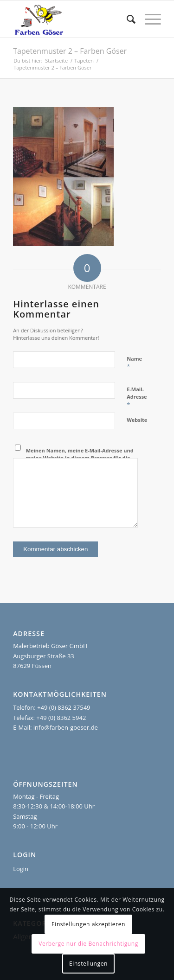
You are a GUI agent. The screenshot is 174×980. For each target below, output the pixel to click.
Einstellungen (88, 964)
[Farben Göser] (72, 19)
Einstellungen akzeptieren (88, 924)
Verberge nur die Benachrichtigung (88, 944)
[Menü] (148, 19)
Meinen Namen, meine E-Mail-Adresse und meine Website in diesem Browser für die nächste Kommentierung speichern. (80, 458)
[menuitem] (126, 19)
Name (134, 363)
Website (137, 420)
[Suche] (126, 19)
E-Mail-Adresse (137, 397)
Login (21, 869)
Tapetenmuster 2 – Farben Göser (70, 51)
